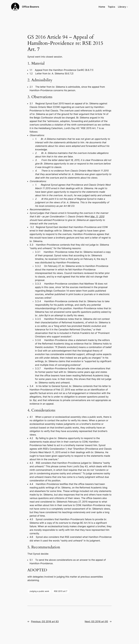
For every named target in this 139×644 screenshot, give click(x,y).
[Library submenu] (127, 7)
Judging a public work (39, 591)
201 (101, 217)
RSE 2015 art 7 (61, 591)
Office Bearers (31, 7)
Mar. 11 (94, 217)
